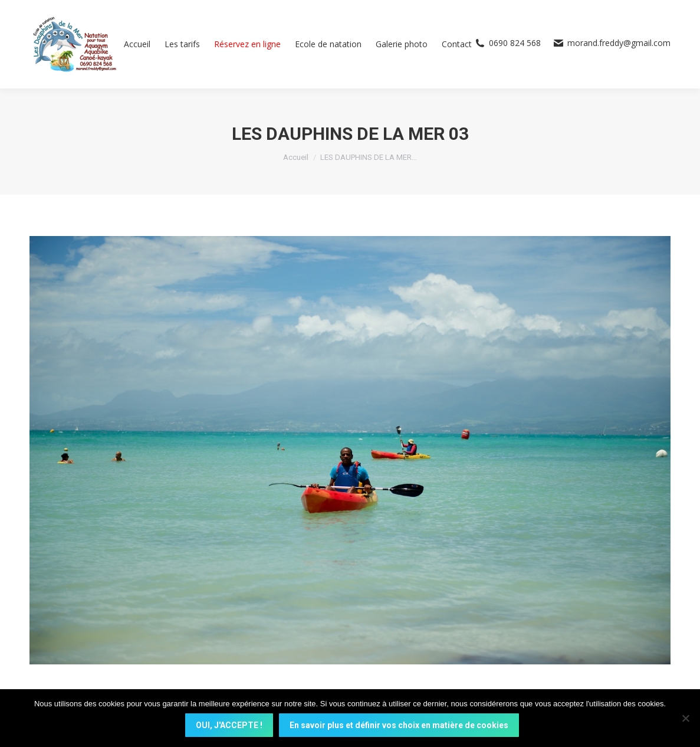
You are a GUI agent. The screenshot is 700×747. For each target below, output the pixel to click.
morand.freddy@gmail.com (612, 43)
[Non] (685, 719)
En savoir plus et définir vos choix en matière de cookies (400, 726)
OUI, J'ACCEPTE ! (230, 726)
